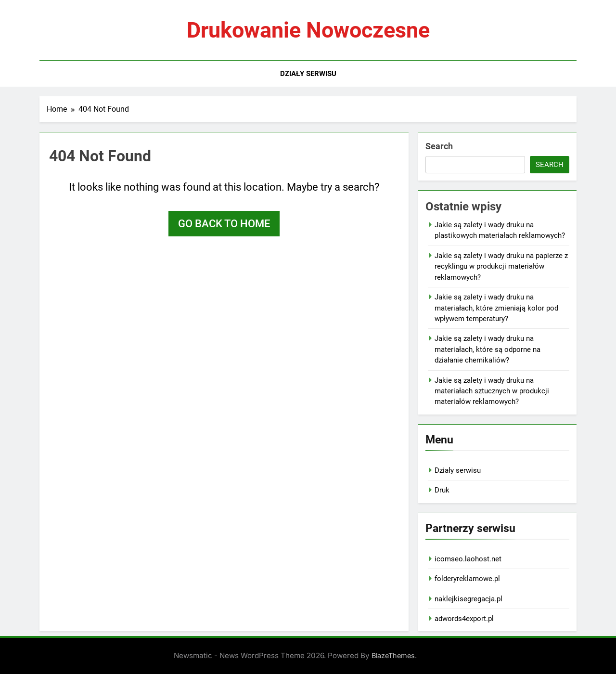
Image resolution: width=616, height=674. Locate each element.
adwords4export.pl (464, 619)
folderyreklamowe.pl (467, 579)
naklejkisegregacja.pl (468, 599)
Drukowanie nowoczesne (308, 30)
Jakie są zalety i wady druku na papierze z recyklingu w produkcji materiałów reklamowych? (501, 266)
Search (439, 146)
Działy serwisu (308, 74)
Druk (442, 490)
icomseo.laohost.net (468, 559)
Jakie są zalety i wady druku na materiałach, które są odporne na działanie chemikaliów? (488, 349)
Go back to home (224, 224)
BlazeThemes (393, 655)
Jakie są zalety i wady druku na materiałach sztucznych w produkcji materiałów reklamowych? (492, 391)
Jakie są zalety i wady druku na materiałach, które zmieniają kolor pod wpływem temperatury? (496, 308)
